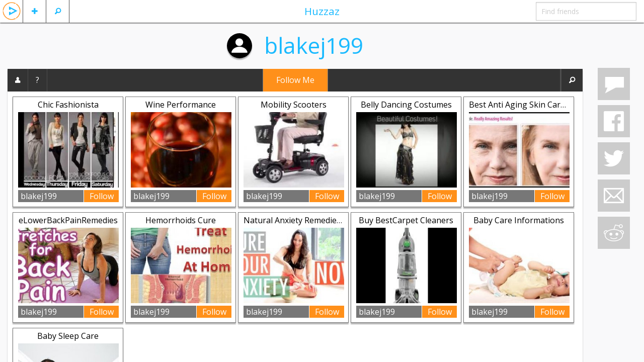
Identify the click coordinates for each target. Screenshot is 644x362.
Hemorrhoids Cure (181, 220)
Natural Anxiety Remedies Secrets (307, 220)
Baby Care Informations (519, 220)
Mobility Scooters (294, 105)
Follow (102, 196)
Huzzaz (322, 11)
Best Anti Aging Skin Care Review (531, 105)
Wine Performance (181, 105)
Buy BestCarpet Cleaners (406, 220)
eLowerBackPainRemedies (68, 220)
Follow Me (295, 80)
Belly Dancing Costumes (406, 105)
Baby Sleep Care (68, 336)
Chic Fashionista (68, 105)
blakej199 (314, 45)
